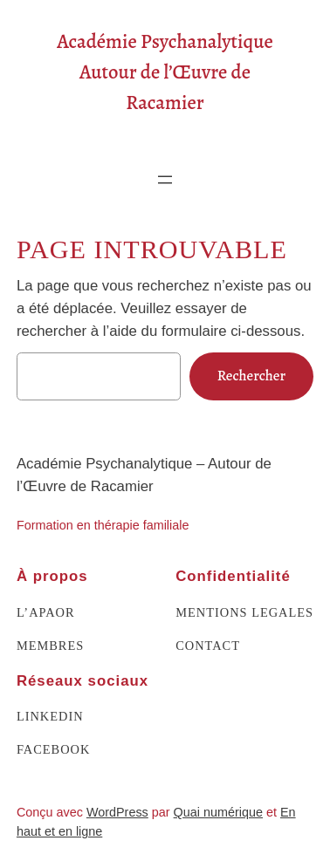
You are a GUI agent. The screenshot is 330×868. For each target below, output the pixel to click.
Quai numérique (218, 812)
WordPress (117, 812)
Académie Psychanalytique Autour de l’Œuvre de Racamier (165, 72)
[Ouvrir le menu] (165, 180)
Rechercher (251, 376)
